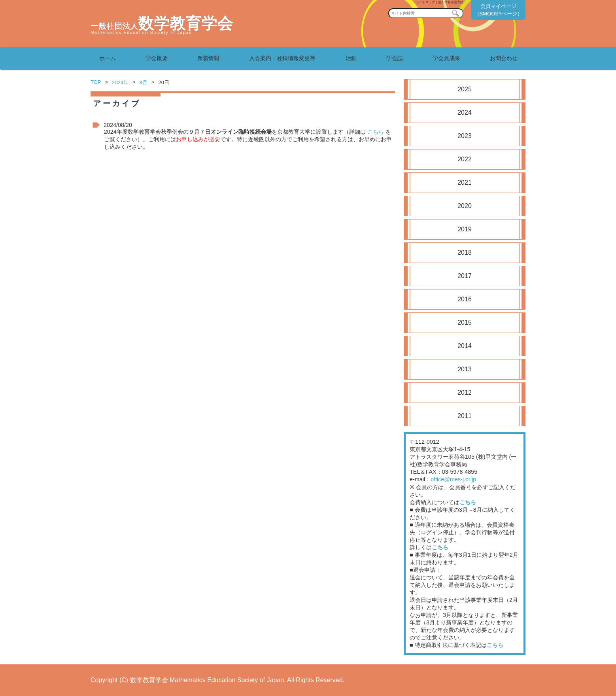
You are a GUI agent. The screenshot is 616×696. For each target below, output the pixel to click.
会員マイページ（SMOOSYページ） (498, 10)
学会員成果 (446, 58)
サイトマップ (425, 2)
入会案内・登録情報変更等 (282, 58)
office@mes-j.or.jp (453, 479)
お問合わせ (504, 58)
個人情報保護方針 (451, 2)
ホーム (108, 58)
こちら (376, 132)
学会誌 (395, 58)
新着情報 (208, 58)
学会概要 (157, 58)
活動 (351, 58)
